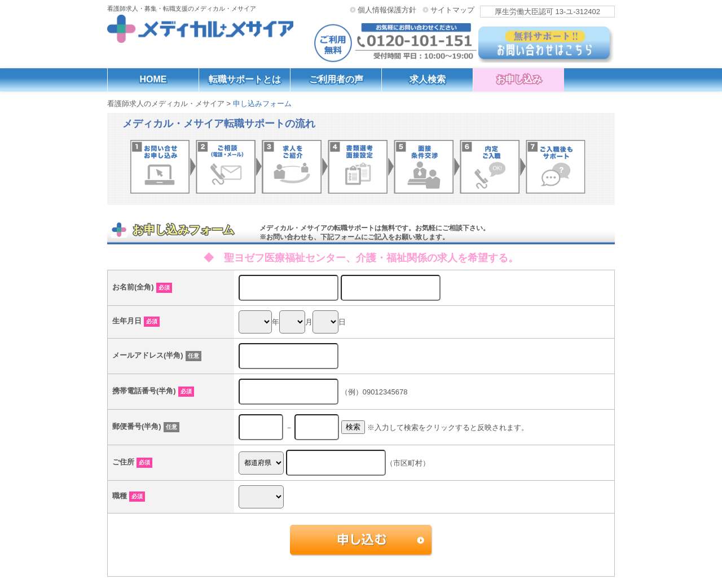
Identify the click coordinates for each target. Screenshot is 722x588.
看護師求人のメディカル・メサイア (166, 104)
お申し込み (519, 79)
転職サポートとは (245, 79)
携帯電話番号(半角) (153, 391)
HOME (153, 79)
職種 (129, 496)
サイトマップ (452, 10)
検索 (353, 427)
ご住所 (132, 462)
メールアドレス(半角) (157, 355)
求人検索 (428, 79)
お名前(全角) (142, 287)
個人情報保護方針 (387, 10)
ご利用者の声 (336, 79)
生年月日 (136, 321)
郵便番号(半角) (146, 426)
